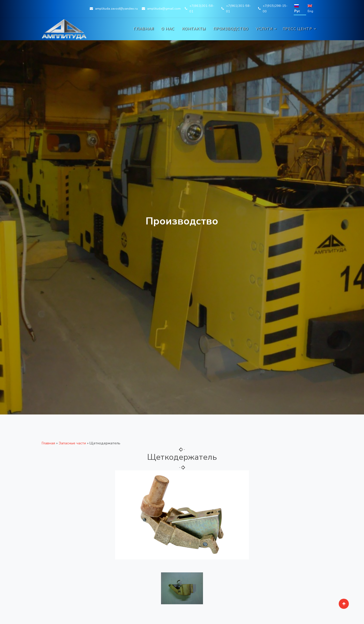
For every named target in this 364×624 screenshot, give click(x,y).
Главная (143, 29)
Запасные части (72, 443)
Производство (231, 29)
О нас (168, 29)
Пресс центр (297, 29)
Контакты (194, 29)
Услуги (264, 29)
